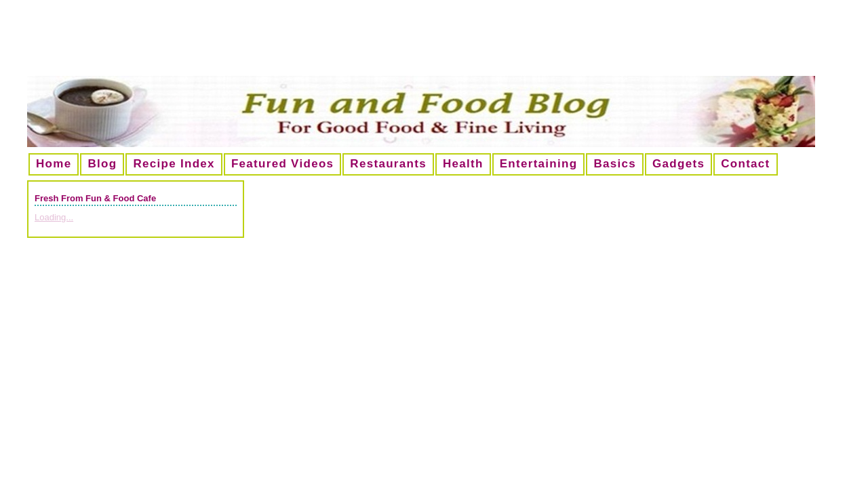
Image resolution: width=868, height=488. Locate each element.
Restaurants (388, 164)
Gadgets (678, 164)
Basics (615, 164)
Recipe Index (174, 164)
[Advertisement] (434, 43)
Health (463, 164)
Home (54, 164)
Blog (102, 164)
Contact (745, 164)
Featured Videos (282, 164)
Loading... (54, 217)
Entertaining (539, 164)
